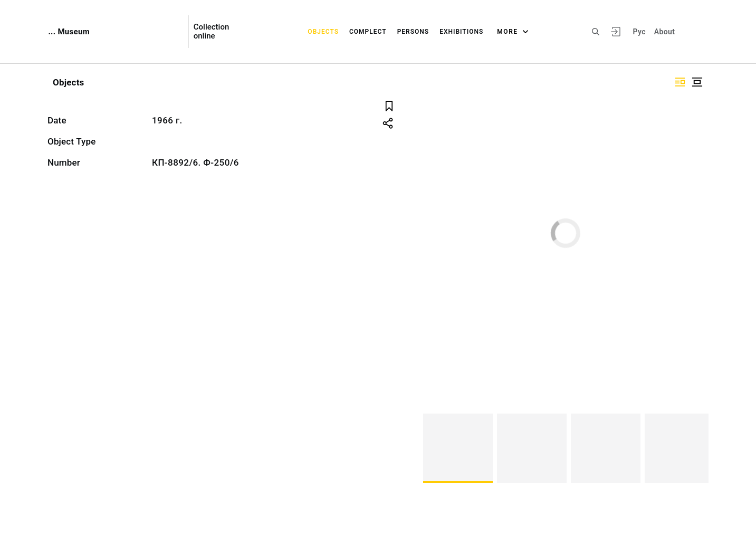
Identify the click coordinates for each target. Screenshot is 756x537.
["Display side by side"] (680, 82)
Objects (323, 32)
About (664, 32)
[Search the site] (596, 32)
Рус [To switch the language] (639, 32)
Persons (413, 32)
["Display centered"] (697, 82)
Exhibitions (461, 32)
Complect (368, 32)
